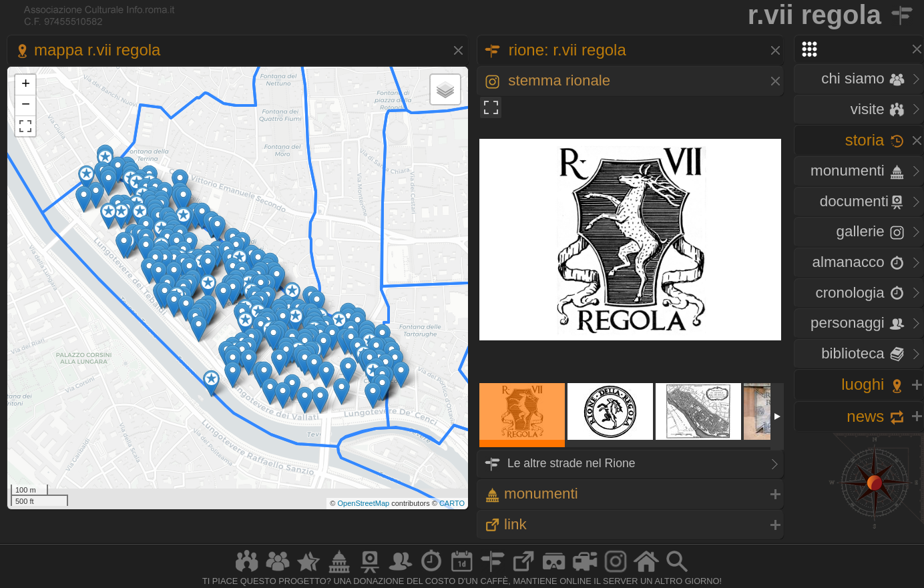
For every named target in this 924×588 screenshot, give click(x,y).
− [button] (26, 105)
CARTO (452, 503)
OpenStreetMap (363, 503)
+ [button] (26, 85)
